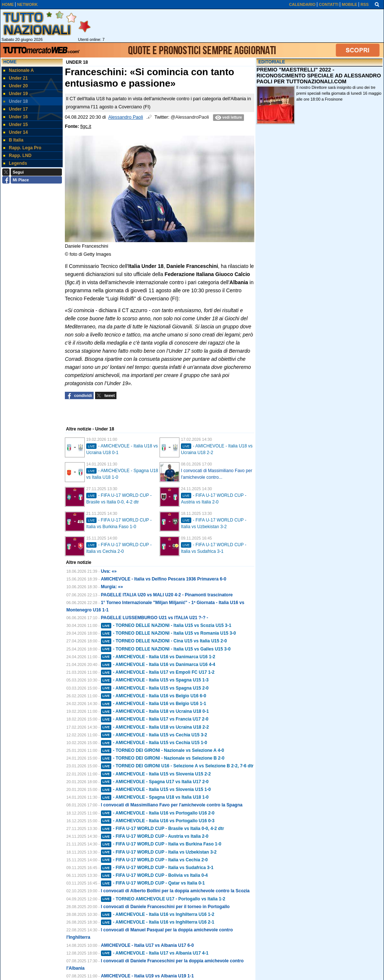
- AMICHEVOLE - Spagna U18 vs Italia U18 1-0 (155, 797)
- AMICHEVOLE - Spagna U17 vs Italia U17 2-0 (155, 782)
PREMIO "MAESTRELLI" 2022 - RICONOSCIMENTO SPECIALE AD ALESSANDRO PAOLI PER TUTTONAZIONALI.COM (319, 76)
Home (10, 62)
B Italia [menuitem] (13, 140)
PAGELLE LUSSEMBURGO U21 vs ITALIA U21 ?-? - (155, 618)
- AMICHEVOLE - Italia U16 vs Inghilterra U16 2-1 (158, 922)
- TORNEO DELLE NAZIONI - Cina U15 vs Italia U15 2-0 (164, 641)
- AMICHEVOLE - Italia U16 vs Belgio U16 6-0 (154, 696)
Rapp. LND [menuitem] (17, 156)
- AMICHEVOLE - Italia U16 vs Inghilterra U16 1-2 (158, 914)
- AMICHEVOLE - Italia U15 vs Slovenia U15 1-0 (156, 789)
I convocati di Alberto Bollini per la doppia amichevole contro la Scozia (175, 891)
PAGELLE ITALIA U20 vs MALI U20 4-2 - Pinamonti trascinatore (167, 595)
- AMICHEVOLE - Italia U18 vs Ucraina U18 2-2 (155, 727)
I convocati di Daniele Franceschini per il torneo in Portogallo (165, 907)
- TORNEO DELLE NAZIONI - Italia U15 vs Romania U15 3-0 (169, 633)
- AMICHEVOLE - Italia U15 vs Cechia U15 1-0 (154, 743)
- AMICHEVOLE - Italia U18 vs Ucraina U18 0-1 (155, 711)
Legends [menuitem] (15, 163)
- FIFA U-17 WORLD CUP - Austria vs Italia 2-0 (155, 836)
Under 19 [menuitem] (15, 94)
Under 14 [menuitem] (15, 132)
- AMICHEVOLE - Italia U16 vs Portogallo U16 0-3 (158, 821)
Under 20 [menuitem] (15, 86)
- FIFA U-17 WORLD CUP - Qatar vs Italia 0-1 (153, 883)
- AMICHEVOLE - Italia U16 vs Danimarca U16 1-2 (158, 657)
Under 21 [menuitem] (15, 78)
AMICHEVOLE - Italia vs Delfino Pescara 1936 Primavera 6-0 (164, 579)
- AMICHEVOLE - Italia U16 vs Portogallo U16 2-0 (158, 813)
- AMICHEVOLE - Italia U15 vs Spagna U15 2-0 (155, 688)
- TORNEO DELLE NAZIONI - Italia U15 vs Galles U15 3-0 (166, 649)
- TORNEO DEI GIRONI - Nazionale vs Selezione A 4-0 (163, 750)
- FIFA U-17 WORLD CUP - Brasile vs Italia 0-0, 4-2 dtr (163, 829)
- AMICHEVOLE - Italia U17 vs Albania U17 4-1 (155, 953)
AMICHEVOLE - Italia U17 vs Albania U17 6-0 (147, 945)
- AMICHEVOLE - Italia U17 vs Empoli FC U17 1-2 (158, 672)
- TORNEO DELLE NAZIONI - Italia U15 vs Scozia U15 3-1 (166, 625)
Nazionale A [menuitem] (19, 70)
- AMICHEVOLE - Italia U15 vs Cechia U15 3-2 (154, 735)
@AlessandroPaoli (190, 117)
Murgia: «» (112, 587)
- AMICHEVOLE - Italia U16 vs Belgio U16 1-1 (154, 704)
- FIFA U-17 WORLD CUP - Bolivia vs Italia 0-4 (154, 875)
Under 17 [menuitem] (15, 109)
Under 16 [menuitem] (15, 117)
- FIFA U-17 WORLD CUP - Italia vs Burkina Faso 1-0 (161, 844)
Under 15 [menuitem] (15, 125)
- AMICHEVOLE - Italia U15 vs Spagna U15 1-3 (155, 680)
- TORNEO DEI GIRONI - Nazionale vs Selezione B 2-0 (163, 758)
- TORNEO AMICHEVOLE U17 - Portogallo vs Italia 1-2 (163, 899)
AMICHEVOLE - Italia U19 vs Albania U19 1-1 (147, 976)
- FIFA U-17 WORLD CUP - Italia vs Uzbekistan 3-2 (159, 852)
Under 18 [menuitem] (15, 101)
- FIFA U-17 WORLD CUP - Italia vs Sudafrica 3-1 (157, 868)
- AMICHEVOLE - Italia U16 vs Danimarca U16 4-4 (158, 665)
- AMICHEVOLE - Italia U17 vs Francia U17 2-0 (155, 719)
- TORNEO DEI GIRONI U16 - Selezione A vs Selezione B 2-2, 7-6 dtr (177, 766)
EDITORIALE (272, 62)
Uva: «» (109, 571)
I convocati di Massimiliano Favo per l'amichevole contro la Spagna (172, 805)
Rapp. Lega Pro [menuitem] (22, 148)
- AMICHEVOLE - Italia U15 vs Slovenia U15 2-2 (156, 774)
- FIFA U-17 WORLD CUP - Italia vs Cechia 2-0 (154, 860)
